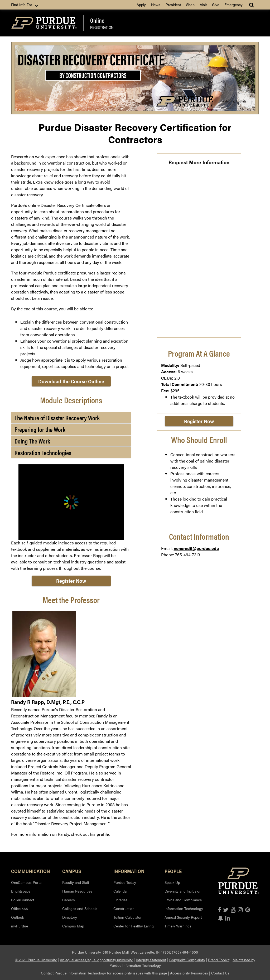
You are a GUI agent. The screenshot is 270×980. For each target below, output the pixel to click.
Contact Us (220, 973)
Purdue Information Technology (80, 973)
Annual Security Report (183, 917)
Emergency (233, 4)
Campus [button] (72, 871)
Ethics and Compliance (183, 900)
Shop (190, 4)
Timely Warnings (178, 926)
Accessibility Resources (189, 973)
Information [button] (129, 871)
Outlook (18, 917)
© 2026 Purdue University (36, 960)
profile (103, 834)
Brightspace (21, 891)
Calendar (121, 891)
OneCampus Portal (27, 882)
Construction (124, 908)
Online (97, 20)
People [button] (173, 871)
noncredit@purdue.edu (196, 548)
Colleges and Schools (80, 908)
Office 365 (20, 908)
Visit (203, 4)
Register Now (71, 581)
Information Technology (184, 908)
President (173, 4)
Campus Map (73, 926)
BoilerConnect (23, 900)
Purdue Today (125, 882)
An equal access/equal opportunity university (96, 960)
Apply (141, 4)
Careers (69, 900)
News (156, 4)
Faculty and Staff (76, 882)
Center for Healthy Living (134, 926)
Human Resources (77, 891)
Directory (70, 917)
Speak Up (172, 882)
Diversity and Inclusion (183, 891)
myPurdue (20, 926)
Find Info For (25, 5)
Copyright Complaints (187, 960)
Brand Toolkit (219, 960)
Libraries (120, 900)
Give (216, 4)
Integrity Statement (151, 960)
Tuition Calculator (127, 917)
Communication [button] (31, 871)
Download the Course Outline (71, 381)
